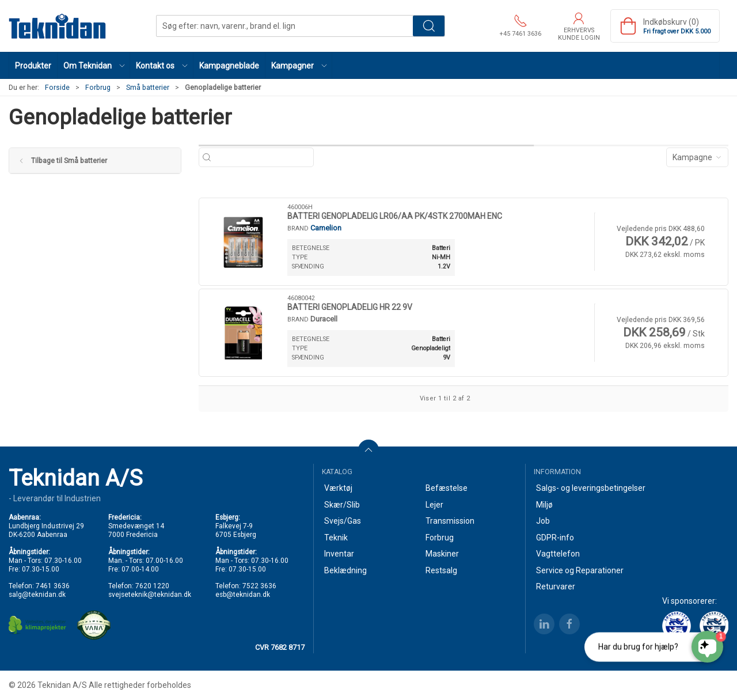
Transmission (450, 521)
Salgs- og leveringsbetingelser (591, 488)
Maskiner (442, 554)
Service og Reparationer (580, 570)
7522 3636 (259, 586)
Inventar (339, 554)
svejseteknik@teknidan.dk (150, 595)
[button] (94, 65)
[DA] (58, 26)
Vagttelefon (558, 554)
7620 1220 (152, 586)
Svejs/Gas (343, 521)
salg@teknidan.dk (37, 595)
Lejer (434, 505)
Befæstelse (447, 488)
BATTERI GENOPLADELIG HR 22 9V (350, 307)
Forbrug (98, 88)
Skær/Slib (342, 505)
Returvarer (556, 587)
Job (543, 521)
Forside (57, 88)
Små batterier (148, 88)
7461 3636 (53, 586)
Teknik (336, 538)
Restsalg (441, 570)
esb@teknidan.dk (243, 595)
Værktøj (338, 488)
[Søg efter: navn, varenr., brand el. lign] (262, 158)
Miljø (544, 505)
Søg (429, 26)
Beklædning (345, 570)
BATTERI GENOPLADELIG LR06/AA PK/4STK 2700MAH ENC (395, 216)
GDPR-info (555, 538)
